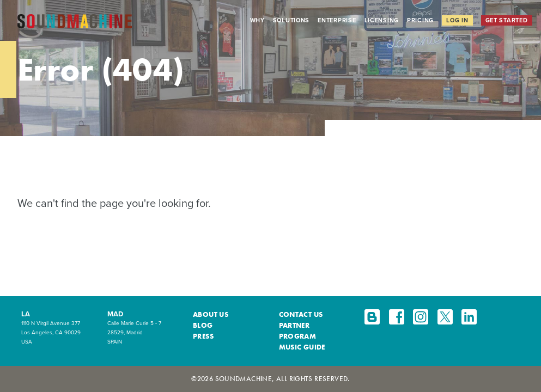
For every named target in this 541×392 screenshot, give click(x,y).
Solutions (291, 20)
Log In (457, 20)
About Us (211, 314)
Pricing (420, 20)
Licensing (382, 20)
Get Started (507, 20)
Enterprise (337, 20)
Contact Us (301, 314)
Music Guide (302, 347)
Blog (203, 325)
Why (257, 20)
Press (203, 336)
